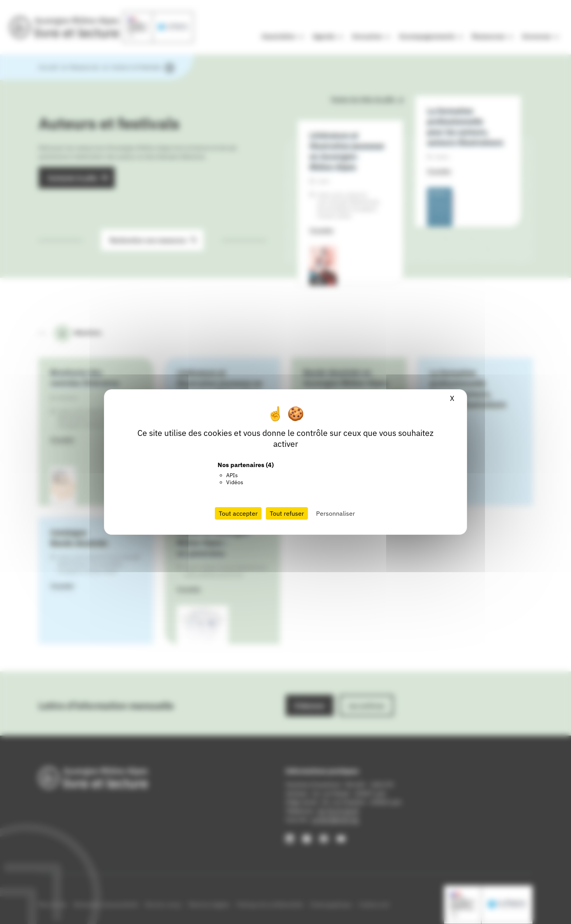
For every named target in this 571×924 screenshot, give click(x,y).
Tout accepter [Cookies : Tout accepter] (238, 513)
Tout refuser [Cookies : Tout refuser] (287, 513)
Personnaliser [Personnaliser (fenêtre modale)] (336, 513)
